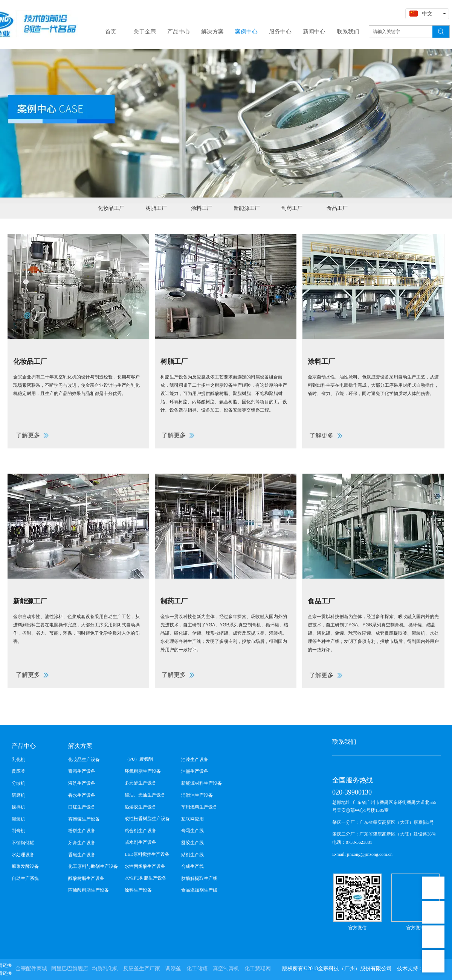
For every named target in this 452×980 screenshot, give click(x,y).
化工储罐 (197, 969)
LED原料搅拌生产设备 (147, 854)
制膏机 (18, 831)
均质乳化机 (105, 969)
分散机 (18, 783)
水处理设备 (23, 855)
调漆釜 (173, 969)
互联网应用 (192, 819)
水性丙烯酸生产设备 (145, 866)
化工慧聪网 (258, 969)
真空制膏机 (226, 969)
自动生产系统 (25, 878)
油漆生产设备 (195, 760)
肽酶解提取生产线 (199, 878)
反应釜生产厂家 (142, 969)
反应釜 (18, 771)
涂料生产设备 (138, 890)
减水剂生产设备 (140, 842)
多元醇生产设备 (140, 783)
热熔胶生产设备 (140, 807)
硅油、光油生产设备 (145, 795)
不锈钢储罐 (23, 843)
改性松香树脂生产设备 (147, 819)
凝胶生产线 (192, 843)
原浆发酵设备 (25, 866)
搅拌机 (18, 807)
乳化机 (18, 760)
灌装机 (18, 819)
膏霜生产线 (192, 831)
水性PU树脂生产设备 (146, 878)
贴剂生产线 (192, 855)
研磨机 (18, 795)
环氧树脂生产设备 (143, 771)
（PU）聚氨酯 (139, 759)
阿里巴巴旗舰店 (70, 969)
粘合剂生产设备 (140, 831)
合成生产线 (192, 866)
